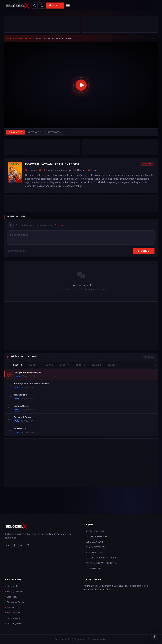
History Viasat (13, 618)
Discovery (11, 597)
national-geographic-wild (59, 170)
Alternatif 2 (55, 132)
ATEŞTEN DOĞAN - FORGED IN (100, 563)
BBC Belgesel (13, 623)
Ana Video (16, 132)
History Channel (14, 591)
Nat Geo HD (12, 607)
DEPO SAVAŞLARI (93, 542)
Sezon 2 (33, 365)
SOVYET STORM (93, 552)
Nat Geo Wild (13, 613)
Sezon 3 (49, 365)
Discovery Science (16, 602)
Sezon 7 (112, 365)
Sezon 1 (18, 365)
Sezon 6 (96, 365)
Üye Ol (55, 5)
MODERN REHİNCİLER (95, 536)
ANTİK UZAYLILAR (94, 531)
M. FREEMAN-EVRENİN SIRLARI (100, 558)
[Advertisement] (42, 25)
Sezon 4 (65, 365)
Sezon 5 (81, 365)
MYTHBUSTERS (92, 568)
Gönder (144, 251)
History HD (11, 586)
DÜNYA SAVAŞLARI (94, 547)
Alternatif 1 (35, 132)
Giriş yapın (60, 225)
